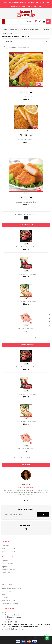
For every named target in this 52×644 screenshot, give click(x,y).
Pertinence (26, 42)
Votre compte (8, 584)
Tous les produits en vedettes (26, 458)
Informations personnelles (12, 588)
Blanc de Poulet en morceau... (26, 301)
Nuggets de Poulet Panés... (26, 202)
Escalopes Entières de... (26, 140)
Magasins (5, 579)
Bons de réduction (9, 600)
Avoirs (4, 594)
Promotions (6, 545)
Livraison (5, 561)
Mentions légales (8, 564)
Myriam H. (26, 484)
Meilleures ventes (8, 551)
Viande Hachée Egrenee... (27, 274)
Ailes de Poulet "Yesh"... (27, 329)
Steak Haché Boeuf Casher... (27, 247)
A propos (5, 567)
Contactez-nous (8, 573)
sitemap (5, 576)
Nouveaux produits (9, 548)
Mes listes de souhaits (10, 603)
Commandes (7, 591)
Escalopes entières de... (26, 97)
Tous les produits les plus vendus (26, 338)
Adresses (5, 597)
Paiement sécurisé (9, 570)
